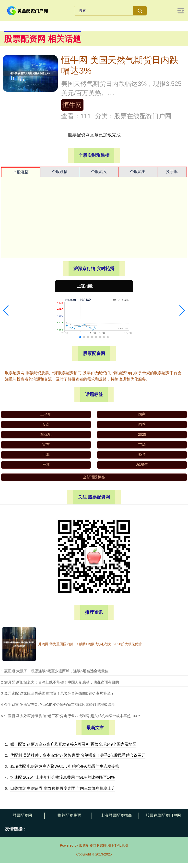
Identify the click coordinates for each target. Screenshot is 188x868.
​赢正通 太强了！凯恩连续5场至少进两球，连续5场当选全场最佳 (56, 671)
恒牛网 (72, 105)
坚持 (142, 454)
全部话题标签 (94, 477)
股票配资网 (22, 815)
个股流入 (99, 172)
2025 (142, 434)
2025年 (142, 465)
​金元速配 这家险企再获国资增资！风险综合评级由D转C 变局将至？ (59, 693)
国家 (142, 414)
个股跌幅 (60, 172)
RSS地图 (104, 845)
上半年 (46, 414)
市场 (142, 444)
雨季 (142, 424)
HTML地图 (120, 845)
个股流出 (138, 172)
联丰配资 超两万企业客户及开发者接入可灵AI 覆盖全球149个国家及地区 (73, 744)
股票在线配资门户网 (163, 815)
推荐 (46, 465)
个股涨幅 (21, 172)
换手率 (172, 172)
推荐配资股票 (69, 815)
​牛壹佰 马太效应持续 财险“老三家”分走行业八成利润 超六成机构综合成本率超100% (72, 716)
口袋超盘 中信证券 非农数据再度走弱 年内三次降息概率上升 (63, 788)
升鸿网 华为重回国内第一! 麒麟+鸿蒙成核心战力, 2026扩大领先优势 (90, 644)
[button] (6, 311)
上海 (46, 454)
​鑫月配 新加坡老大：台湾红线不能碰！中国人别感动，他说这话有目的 (62, 682)
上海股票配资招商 (116, 815)
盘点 (46, 424)
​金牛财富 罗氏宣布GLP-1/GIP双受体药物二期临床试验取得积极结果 (60, 704)
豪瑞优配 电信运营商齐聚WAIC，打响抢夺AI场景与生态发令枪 (65, 766)
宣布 (46, 444)
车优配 (46, 434)
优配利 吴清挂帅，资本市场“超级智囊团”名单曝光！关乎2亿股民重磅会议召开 (78, 755)
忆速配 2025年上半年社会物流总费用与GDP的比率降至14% (63, 777)
